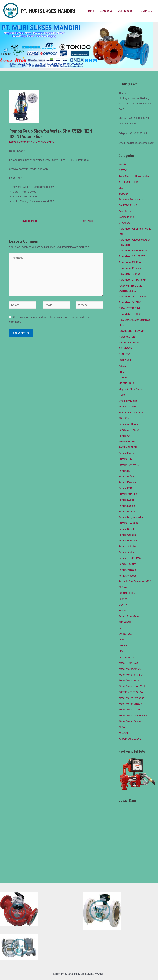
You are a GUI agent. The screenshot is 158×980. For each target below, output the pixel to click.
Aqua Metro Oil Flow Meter (134, 176)
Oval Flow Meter (128, 401)
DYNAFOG (124, 223)
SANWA (123, 610)
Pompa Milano (127, 511)
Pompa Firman (127, 453)
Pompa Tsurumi (128, 564)
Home (92, 11)
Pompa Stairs (126, 552)
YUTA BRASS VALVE (130, 739)
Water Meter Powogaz (131, 698)
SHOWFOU (39, 142)
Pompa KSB (125, 488)
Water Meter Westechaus (133, 715)
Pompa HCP (125, 471)
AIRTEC (123, 170)
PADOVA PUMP (127, 407)
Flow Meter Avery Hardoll (133, 251)
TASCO (123, 640)
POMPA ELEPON (128, 447)
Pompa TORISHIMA (130, 558)
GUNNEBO (147, 11)
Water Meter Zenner (130, 721)
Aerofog (123, 165)
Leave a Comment (20, 142)
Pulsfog (123, 599)
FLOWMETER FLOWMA (131, 331)
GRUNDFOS (125, 348)
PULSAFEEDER (127, 593)
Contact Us (107, 11)
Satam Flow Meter (129, 616)
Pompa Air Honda (129, 424)
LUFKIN (123, 377)
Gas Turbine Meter (129, 343)
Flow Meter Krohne (129, 274)
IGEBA (122, 366)
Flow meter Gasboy (130, 268)
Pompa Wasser (127, 576)
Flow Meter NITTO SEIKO (133, 297)
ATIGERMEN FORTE (129, 182)
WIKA (122, 727)
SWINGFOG (125, 634)
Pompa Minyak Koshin (131, 517)
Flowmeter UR (127, 337)
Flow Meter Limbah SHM (132, 280)
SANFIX (123, 605)
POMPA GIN (125, 459)
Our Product (127, 11)
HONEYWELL (126, 360)
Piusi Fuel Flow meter (131, 412)
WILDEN (123, 733)
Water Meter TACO (129, 709)
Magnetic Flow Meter (131, 389)
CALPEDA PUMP (128, 205)
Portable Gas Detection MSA (135, 581)
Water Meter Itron (129, 680)
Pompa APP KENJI (129, 430)
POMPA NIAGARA (129, 523)
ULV (121, 651)
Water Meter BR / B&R (131, 675)
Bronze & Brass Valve (131, 199)
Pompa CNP (125, 436)
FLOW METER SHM (129, 308)
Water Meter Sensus (130, 704)
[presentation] (134, 11)
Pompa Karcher (127, 482)
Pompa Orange (127, 535)
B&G (121, 188)
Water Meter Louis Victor (133, 686)
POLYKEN (124, 418)
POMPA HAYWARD (129, 465)
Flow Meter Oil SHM (130, 302)
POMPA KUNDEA (128, 494)
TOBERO (123, 646)
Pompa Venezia (127, 570)
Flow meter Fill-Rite (130, 262)
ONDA (122, 395)
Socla (122, 628)
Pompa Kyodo (127, 500)
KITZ (121, 372)
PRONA (123, 587)
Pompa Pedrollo (128, 541)
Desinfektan (125, 211)
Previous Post (27, 221)
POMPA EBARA (127, 442)
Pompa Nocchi (127, 529)
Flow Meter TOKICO (130, 314)
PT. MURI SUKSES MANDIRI (48, 11)
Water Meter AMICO (130, 669)
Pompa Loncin (127, 506)
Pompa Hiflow (127, 476)
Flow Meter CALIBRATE (132, 256)
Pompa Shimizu (127, 546)
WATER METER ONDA (131, 692)
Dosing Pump (126, 217)
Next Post (88, 221)
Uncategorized (127, 657)
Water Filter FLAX (129, 663)
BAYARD (123, 194)
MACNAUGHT (126, 383)
